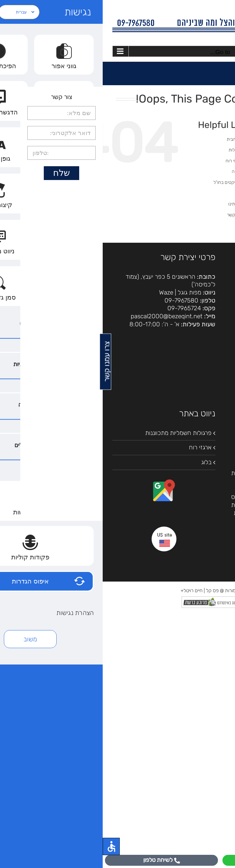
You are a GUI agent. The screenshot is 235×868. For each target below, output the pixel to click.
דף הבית (132, 139)
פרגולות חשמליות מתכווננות (76, 433)
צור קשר (132, 215)
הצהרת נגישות (208, 290)
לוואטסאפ (176, 860)
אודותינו (132, 204)
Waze (63, 292)
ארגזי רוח (131, 161)
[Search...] (197, 178)
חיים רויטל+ (89, 591)
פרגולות (133, 150)
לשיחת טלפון (59, 860)
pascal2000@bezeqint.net (64, 316)
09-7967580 (79, 300)
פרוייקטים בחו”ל (125, 182)
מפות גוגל (87, 292)
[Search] (165, 178)
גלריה (134, 172)
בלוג (136, 193)
